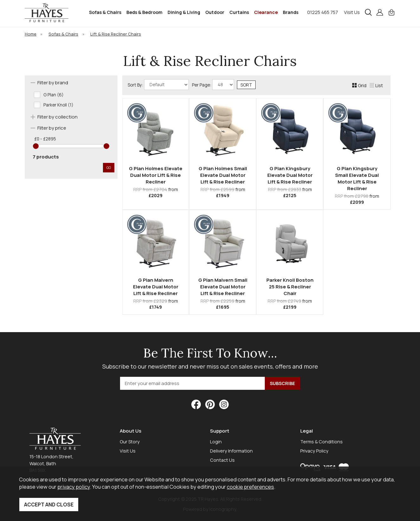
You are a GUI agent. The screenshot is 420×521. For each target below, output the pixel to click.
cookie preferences (250, 487)
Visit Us (352, 12)
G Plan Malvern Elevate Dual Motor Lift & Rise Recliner (156, 287)
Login (216, 442)
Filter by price (52, 128)
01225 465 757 (323, 12)
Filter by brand (53, 83)
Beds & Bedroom (144, 12)
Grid (359, 85)
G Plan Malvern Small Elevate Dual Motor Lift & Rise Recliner (223, 287)
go (109, 167)
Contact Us (222, 460)
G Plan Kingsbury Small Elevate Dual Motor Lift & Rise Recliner (357, 178)
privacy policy (74, 487)
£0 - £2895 (45, 139)
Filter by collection (57, 117)
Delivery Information (231, 451)
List (376, 85)
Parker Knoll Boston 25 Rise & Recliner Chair (290, 287)
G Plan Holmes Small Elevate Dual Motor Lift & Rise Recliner (223, 175)
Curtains (239, 12)
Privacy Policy (314, 451)
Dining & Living (184, 12)
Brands (291, 12)
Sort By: (158, 85)
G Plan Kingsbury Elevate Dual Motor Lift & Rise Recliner (290, 175)
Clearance (266, 12)
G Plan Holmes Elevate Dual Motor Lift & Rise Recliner (156, 175)
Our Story (130, 442)
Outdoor (215, 12)
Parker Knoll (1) (58, 105)
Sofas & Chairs (105, 12)
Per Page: (213, 85)
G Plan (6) (54, 95)
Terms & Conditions (321, 442)
